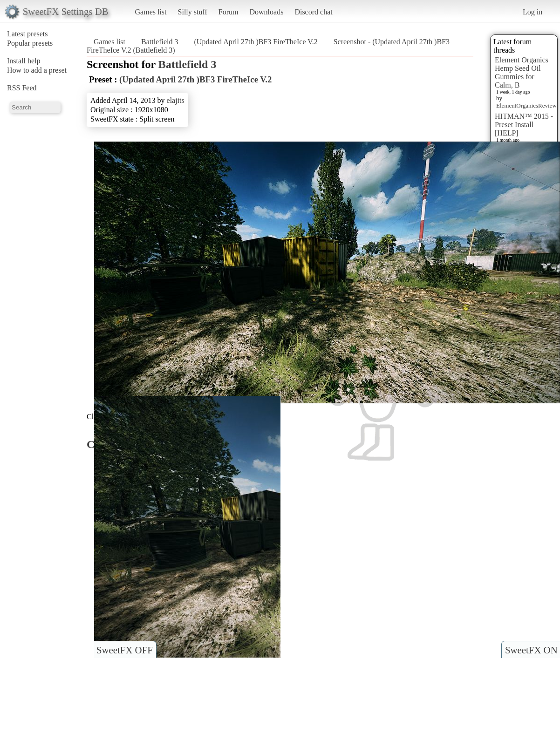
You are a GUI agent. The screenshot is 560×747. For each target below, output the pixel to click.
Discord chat (313, 12)
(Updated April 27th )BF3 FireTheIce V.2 (256, 42)
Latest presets (27, 34)
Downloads (266, 12)
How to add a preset (37, 70)
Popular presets (30, 43)
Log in (533, 12)
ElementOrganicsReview (526, 105)
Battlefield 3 (160, 42)
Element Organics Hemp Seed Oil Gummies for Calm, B (522, 72)
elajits (176, 100)
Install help (24, 61)
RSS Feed (22, 88)
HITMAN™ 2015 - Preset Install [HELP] (524, 125)
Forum (229, 12)
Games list (151, 12)
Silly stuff (193, 12)
